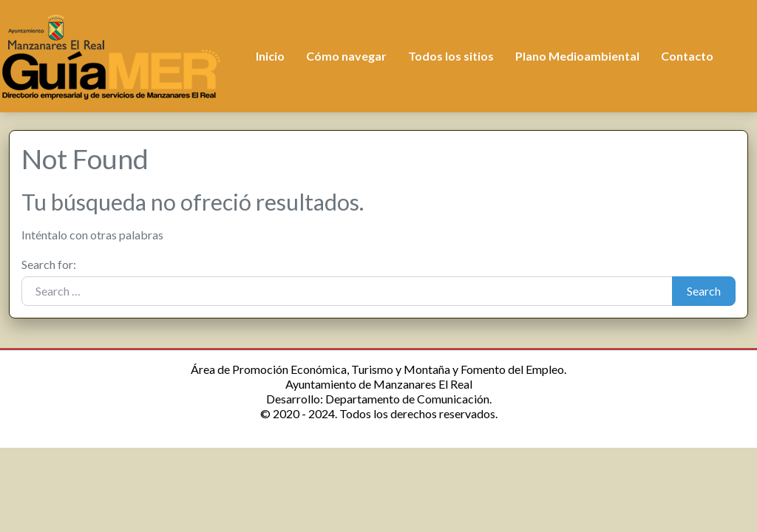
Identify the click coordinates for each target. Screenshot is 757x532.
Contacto (687, 56)
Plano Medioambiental (577, 56)
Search (704, 291)
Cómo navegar (346, 56)
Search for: (49, 264)
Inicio (270, 56)
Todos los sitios (451, 56)
